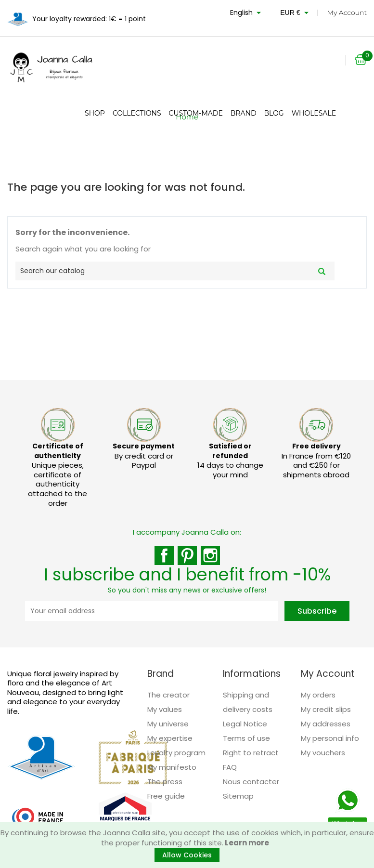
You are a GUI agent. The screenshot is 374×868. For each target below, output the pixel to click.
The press (165, 782)
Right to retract (251, 753)
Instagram (210, 555)
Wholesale (314, 113)
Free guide (166, 796)
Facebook (164, 555)
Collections (137, 113)
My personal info (330, 738)
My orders (318, 695)
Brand (244, 113)
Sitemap (238, 796)
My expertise (170, 738)
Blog (274, 113)
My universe (168, 724)
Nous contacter (251, 782)
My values (165, 709)
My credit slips (326, 709)
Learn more (246, 843)
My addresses (326, 724)
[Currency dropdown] (296, 14)
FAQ (230, 767)
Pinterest (187, 555)
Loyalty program (176, 753)
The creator (168, 695)
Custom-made (196, 113)
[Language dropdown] (247, 14)
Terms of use (246, 738)
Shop (95, 113)
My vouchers (323, 753)
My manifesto (172, 767)
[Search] (175, 271)
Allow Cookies (187, 855)
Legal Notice (245, 724)
